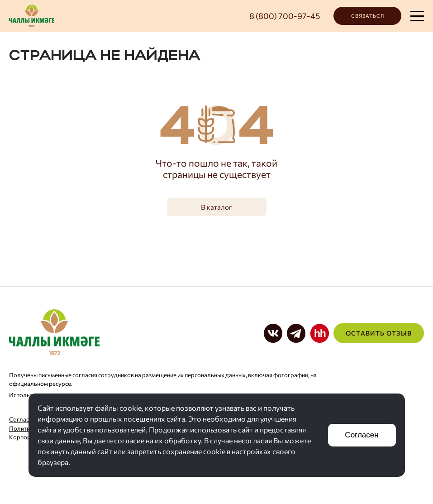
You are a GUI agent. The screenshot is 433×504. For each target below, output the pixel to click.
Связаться (368, 16)
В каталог (216, 207)
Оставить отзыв (379, 333)
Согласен (362, 435)
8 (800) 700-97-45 (285, 16)
